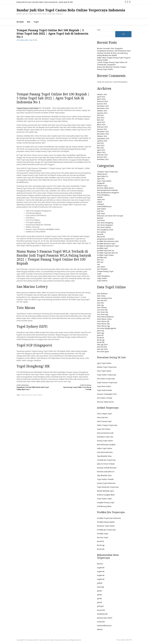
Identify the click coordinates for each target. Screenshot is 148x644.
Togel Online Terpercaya (107, 375)
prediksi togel (102, 248)
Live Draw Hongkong (105, 223)
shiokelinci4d (102, 614)
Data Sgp (100, 305)
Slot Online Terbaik (105, 398)
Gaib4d (100, 197)
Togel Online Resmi (105, 390)
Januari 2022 (102, 157)
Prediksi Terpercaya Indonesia (109, 518)
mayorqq (100, 587)
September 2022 (103, 139)
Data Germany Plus (104, 298)
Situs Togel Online (104, 371)
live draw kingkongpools (107, 328)
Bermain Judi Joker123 (106, 472)
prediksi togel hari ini (106, 251)
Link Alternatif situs (105, 452)
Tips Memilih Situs (104, 456)
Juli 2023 (100, 115)
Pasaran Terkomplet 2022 (107, 394)
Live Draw (101, 220)
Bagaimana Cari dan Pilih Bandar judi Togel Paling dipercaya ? (33, 387)
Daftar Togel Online (105, 448)
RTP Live (100, 260)
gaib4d (100, 583)
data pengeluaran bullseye (107, 190)
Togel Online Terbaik (105, 479)
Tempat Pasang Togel (105, 271)
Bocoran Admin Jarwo (105, 402)
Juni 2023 (101, 118)
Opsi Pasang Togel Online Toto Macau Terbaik (74, 387)
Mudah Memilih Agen (106, 491)
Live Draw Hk (102, 310)
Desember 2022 (103, 132)
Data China (101, 296)
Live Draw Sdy (103, 312)
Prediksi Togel (103, 534)
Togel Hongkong (103, 276)
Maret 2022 (101, 152)
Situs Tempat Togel (104, 414)
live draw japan (103, 352)
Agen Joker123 (103, 176)
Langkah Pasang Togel (106, 503)
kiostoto (100, 564)
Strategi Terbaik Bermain (107, 468)
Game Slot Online (104, 429)
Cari (99, 30)
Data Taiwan (102, 307)
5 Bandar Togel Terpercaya (107, 172)
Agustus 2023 (102, 113)
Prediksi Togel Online (105, 255)
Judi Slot (100, 211)
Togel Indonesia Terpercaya (108, 487)
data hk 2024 (102, 347)
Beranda (20, 22)
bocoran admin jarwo (105, 188)
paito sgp (101, 333)
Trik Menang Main (104, 506)
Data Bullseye (102, 294)
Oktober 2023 (102, 111)
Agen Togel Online (104, 181)
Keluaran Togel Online (106, 526)
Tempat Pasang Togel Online (28, 108)
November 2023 (103, 108)
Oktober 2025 (102, 94)
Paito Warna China (104, 319)
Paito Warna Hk (103, 321)
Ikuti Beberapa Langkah (106, 445)
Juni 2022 (101, 145)
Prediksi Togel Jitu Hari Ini (107, 253)
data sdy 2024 (102, 349)
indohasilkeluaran (104, 206)
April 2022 (101, 150)
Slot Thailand (102, 269)
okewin (100, 629)
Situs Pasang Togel (104, 421)
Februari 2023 (102, 127)
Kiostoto (100, 218)
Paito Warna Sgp (103, 326)
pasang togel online (105, 618)
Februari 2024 (102, 101)
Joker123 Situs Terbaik (106, 464)
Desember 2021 (103, 159)
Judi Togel (101, 213)
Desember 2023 (103, 106)
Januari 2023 (102, 129)
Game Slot (101, 200)
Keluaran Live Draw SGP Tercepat (110, 216)
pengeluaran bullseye (106, 239)
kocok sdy (101, 342)
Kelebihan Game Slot (105, 437)
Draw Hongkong (103, 195)
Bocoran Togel (103, 537)
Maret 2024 (101, 99)
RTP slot (100, 262)
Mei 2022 (100, 148)
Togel (36, 22)
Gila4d (100, 202)
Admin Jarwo (102, 174)
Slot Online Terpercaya (106, 379)
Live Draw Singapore (105, 225)
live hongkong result (105, 230)
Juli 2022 (100, 143)
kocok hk (100, 338)
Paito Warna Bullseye (105, 317)
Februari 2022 (102, 155)
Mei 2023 (100, 120)
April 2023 (101, 122)
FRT (130, 640)
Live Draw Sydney (104, 227)
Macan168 (101, 237)
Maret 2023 (101, 125)
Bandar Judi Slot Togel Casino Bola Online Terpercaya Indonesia (71, 10)
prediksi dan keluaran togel (108, 241)
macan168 (101, 610)
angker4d (101, 568)
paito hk (100, 335)
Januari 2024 (102, 104)
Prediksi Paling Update (106, 522)
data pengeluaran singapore (108, 193)
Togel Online (102, 278)
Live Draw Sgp (103, 314)
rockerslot (101, 622)
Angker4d (101, 183)
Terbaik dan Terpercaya (106, 460)
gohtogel (100, 606)
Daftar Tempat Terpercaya (107, 425)
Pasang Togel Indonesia (106, 483)
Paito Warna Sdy (103, 324)
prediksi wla (102, 257)
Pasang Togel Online (105, 441)
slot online (101, 267)
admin (22, 40)
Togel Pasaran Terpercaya (107, 383)
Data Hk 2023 (102, 301)
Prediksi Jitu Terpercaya (106, 530)
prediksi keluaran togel (106, 244)
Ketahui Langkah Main (106, 495)
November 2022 (103, 134)
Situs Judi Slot (102, 418)
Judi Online (102, 209)
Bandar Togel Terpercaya (107, 367)
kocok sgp (101, 340)
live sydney (101, 232)
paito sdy (101, 331)
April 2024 (101, 97)
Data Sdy (100, 303)
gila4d (99, 591)
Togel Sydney (102, 281)
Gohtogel (100, 204)
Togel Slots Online (104, 386)
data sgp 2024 (102, 345)
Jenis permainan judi (105, 433)
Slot (29, 22)
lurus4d (100, 234)
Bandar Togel (102, 186)
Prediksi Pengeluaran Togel (108, 246)
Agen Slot (101, 179)
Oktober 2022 (102, 136)
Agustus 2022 (102, 141)
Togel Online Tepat (104, 499)
